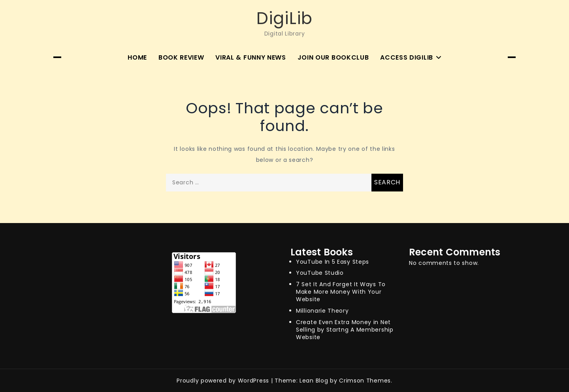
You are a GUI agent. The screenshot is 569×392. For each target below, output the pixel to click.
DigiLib (284, 18)
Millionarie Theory (322, 311)
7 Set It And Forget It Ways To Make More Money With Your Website (341, 292)
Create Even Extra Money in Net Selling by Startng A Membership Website (345, 330)
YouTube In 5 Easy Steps (333, 262)
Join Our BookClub (333, 57)
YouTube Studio (320, 273)
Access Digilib (407, 57)
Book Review (181, 57)
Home (137, 57)
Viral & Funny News (251, 57)
